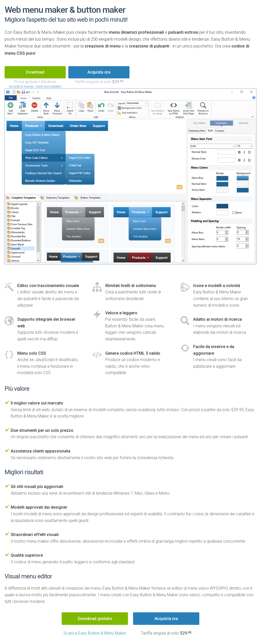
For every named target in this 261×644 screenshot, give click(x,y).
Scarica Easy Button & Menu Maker (95, 633)
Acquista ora (166, 618)
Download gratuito (95, 618)
